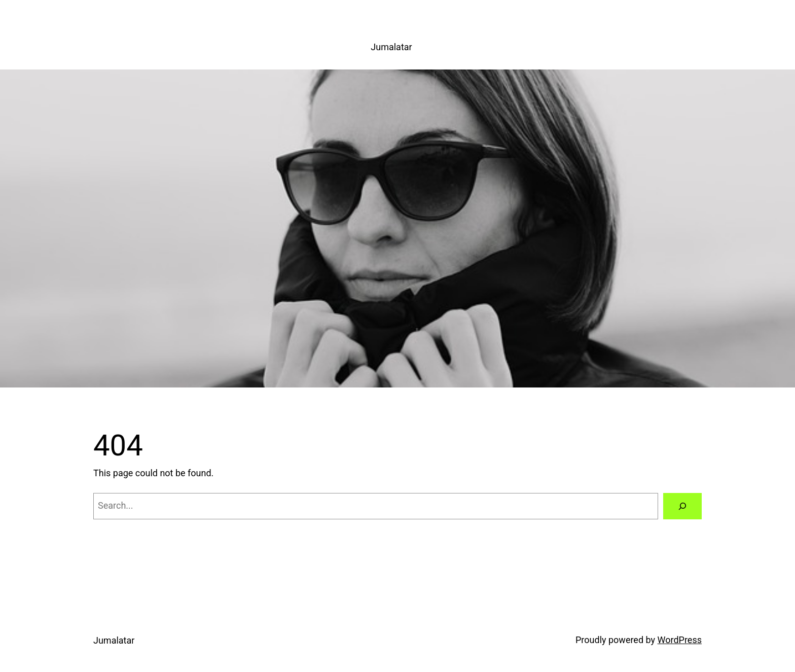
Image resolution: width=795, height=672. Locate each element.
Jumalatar (391, 47)
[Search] (682, 506)
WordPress (680, 640)
